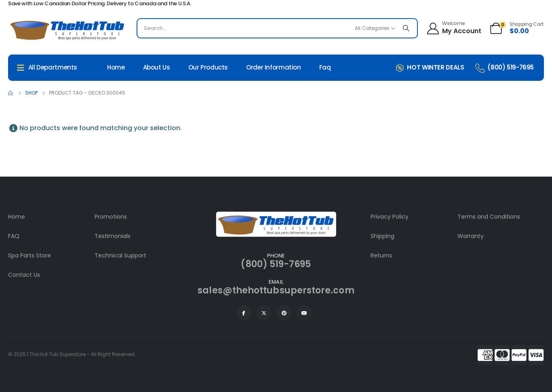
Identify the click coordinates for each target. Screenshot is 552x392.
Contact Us (24, 275)
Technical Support (120, 255)
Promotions (111, 217)
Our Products (208, 67)
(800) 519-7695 (276, 264)
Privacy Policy (390, 217)
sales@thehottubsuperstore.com (276, 290)
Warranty (471, 236)
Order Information (274, 67)
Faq (325, 67)
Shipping (382, 236)
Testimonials (113, 236)
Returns (381, 255)
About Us (157, 67)
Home (116, 67)
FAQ (14, 236)
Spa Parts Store (29, 255)
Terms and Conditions (489, 217)
